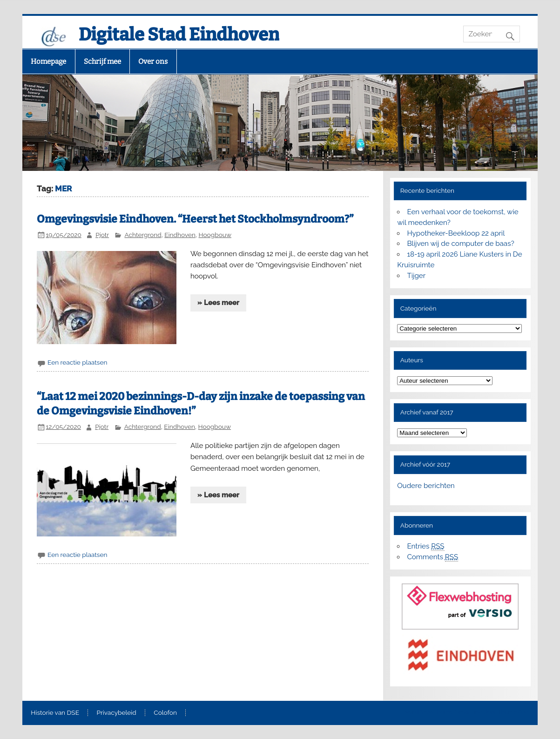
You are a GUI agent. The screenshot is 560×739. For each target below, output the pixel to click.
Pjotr (102, 235)
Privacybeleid (116, 713)
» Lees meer (218, 303)
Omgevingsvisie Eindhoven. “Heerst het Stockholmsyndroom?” (195, 219)
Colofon (165, 713)
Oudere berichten (426, 486)
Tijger (416, 276)
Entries (425, 546)
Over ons (153, 61)
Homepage (48, 61)
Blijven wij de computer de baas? (460, 244)
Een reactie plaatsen (77, 362)
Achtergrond (143, 235)
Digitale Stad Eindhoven (179, 34)
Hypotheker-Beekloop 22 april (456, 233)
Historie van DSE (55, 713)
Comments (432, 557)
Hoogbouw (215, 235)
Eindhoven (180, 235)
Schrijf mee (102, 61)
